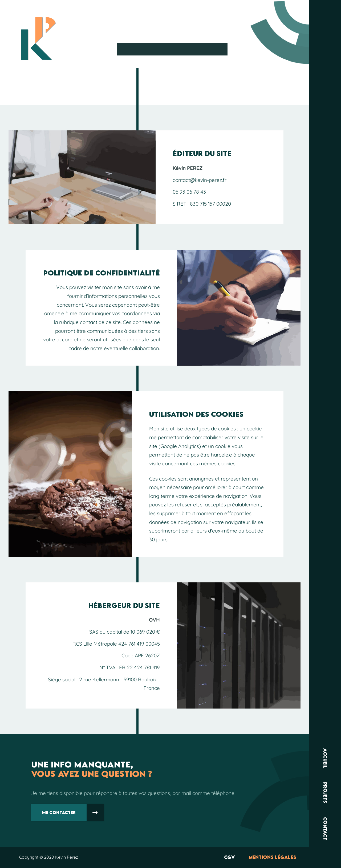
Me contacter (73, 813)
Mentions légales (272, 857)
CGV (229, 857)
